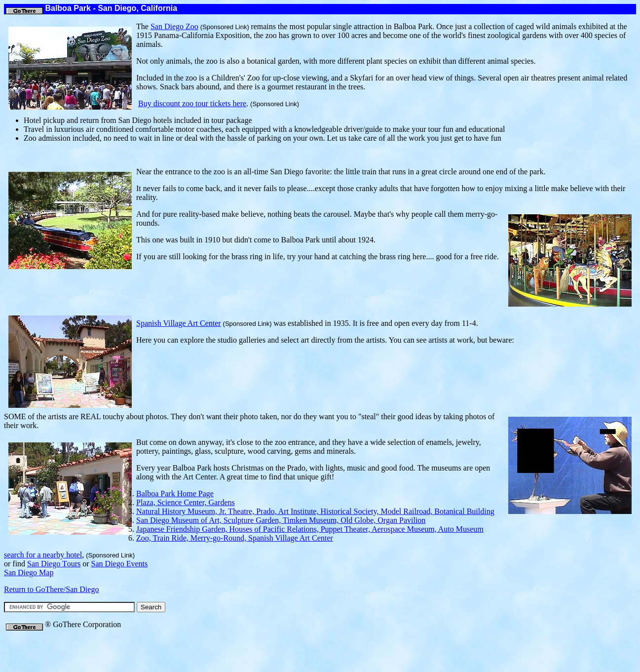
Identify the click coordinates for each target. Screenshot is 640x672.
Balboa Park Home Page (175, 494)
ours (54, 564)
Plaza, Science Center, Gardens (186, 502)
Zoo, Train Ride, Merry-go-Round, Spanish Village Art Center (235, 538)
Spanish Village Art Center (179, 323)
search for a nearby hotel (43, 555)
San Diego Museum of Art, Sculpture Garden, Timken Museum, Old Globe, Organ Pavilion (281, 520)
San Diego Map (29, 573)
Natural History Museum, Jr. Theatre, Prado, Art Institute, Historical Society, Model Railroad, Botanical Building (315, 511)
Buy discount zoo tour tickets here (192, 103)
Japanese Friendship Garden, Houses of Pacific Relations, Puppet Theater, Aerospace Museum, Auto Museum (310, 529)
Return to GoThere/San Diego (51, 589)
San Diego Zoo (174, 26)
